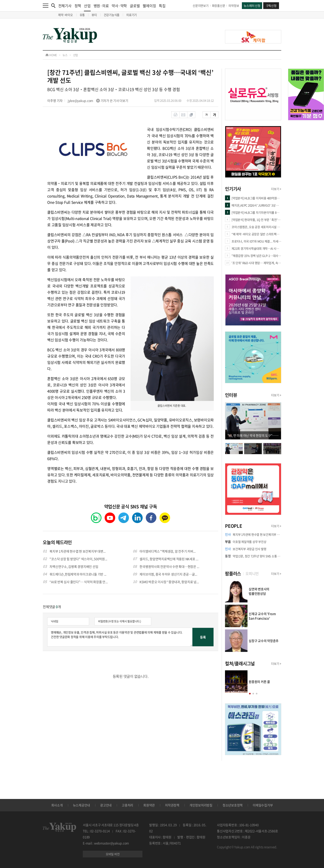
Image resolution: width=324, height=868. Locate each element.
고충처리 (127, 805)
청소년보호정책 (233, 805)
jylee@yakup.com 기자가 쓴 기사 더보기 (98, 101)
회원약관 (149, 805)
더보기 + (276, 189)
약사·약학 (119, 6)
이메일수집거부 (263, 805)
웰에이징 (149, 6)
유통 (82, 15)
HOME (51, 55)
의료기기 (132, 15)
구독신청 (271, 6)
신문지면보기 (201, 6)
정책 (78, 6)
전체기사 (65, 6)
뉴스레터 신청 (252, 6)
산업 (87, 7)
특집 (162, 6)
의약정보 (234, 6)
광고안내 (106, 805)
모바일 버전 (113, 854)
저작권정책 (172, 805)
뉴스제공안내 (82, 805)
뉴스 (65, 55)
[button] (250, 694)
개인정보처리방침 (201, 805)
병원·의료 (101, 6)
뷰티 (94, 15)
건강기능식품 (112, 15)
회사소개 (57, 805)
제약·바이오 (65, 15)
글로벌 (135, 6)
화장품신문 (219, 6)
